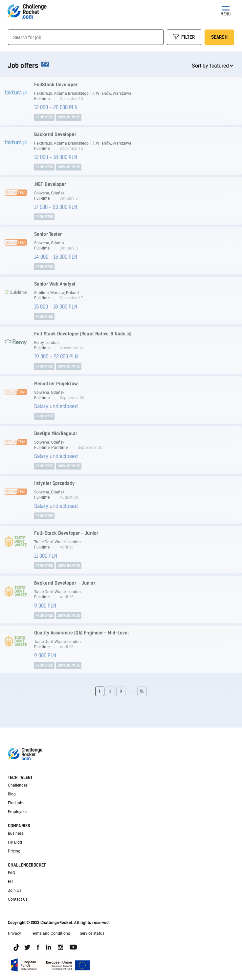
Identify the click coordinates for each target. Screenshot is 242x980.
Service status (92, 933)
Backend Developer (55, 135)
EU (10, 882)
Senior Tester (48, 234)
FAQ (11, 873)
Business (16, 833)
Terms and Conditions (50, 933)
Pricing (14, 851)
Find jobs (16, 803)
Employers (17, 812)
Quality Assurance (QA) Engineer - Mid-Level (81, 633)
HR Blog (15, 842)
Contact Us (18, 899)
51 (142, 691)
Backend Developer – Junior (65, 583)
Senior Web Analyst (55, 284)
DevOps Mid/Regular (56, 434)
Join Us (15, 890)
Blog (12, 794)
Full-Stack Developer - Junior (66, 533)
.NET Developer (50, 184)
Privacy (14, 933)
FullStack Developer (56, 85)
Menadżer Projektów (56, 384)
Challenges (18, 785)
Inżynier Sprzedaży (54, 483)
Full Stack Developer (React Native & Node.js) (83, 334)
